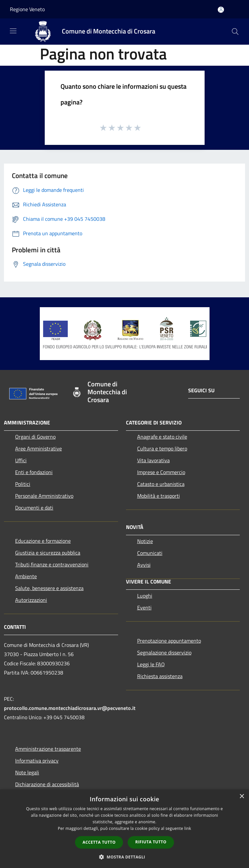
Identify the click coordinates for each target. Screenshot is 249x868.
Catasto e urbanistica (161, 484)
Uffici (21, 460)
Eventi (144, 607)
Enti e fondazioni (34, 472)
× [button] (242, 797)
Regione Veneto (27, 9)
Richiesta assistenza (160, 676)
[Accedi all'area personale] (221, 10)
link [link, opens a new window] (188, 828)
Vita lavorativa (153, 460)
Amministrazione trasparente (48, 749)
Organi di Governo (35, 437)
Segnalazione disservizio (164, 652)
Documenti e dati (34, 508)
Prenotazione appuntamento (169, 641)
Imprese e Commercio (161, 472)
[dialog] (124, 829)
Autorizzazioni (31, 600)
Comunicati (150, 553)
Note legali (27, 772)
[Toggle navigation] (13, 31)
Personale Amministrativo (44, 496)
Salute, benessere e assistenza (49, 588)
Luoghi (145, 596)
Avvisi (144, 565)
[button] (125, 857)
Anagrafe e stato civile (162, 437)
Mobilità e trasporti (159, 496)
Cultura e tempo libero (162, 448)
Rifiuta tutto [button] (151, 842)
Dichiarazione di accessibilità (47, 784)
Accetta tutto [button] (99, 842)
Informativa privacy (37, 761)
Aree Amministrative (38, 448)
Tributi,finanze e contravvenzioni (52, 564)
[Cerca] (235, 32)
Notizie (145, 541)
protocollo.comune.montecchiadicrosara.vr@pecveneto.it (70, 708)
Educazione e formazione (43, 541)
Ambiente (26, 576)
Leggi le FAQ (151, 664)
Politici (23, 484)
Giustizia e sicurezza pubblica (48, 553)
